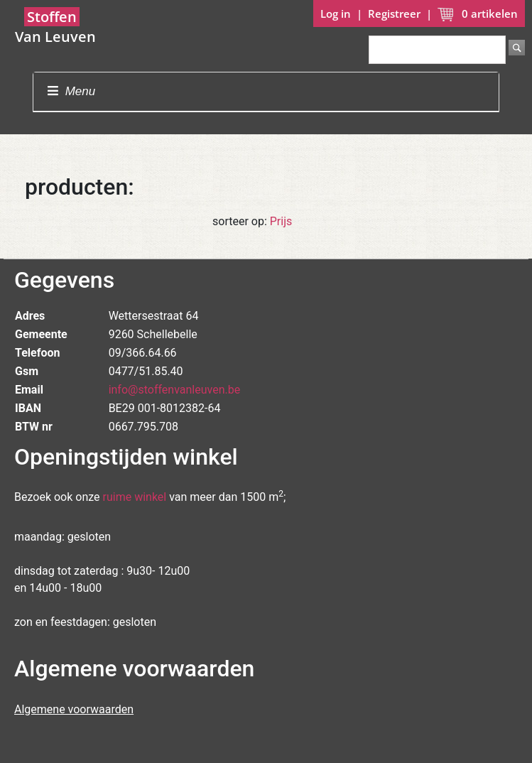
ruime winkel (135, 497)
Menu (71, 91)
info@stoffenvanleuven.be (175, 390)
